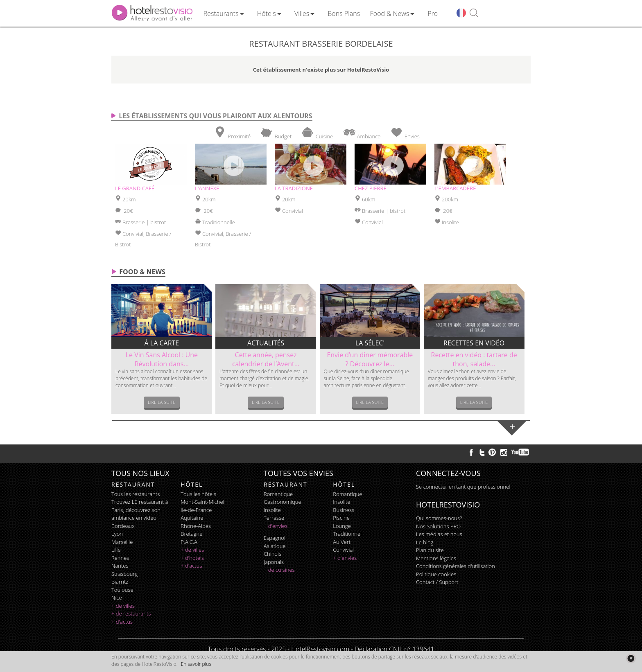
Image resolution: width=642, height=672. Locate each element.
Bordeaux (123, 526)
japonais (274, 562)
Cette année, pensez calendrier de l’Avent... (266, 359)
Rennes (120, 558)
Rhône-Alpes (196, 526)
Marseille (122, 542)
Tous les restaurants (136, 494)
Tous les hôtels (198, 494)
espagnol (275, 538)
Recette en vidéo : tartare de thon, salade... (474, 359)
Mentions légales (436, 558)
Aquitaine (192, 518)
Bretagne (191, 534)
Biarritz (120, 582)
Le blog (425, 542)
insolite (272, 510)
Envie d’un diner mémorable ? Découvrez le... (370, 359)
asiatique (275, 546)
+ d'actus (122, 622)
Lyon (117, 534)
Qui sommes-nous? (439, 518)
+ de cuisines (279, 570)
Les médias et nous (439, 534)
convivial (343, 550)
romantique (278, 494)
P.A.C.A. (190, 542)
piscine (341, 518)
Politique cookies (436, 574)
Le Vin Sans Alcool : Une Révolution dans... (162, 359)
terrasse (274, 518)
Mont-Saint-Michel (202, 502)
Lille (116, 550)
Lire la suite (162, 402)
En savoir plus (196, 664)
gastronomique (283, 502)
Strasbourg (124, 574)
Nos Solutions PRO (438, 526)
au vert (342, 542)
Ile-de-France (196, 510)
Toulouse (122, 590)
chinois (272, 554)
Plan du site (430, 550)
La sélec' (370, 343)
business (344, 510)
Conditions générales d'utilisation (456, 566)
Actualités (266, 343)
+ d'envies (276, 526)
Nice (117, 598)
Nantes (120, 566)
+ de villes (123, 606)
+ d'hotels (192, 558)
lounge (342, 526)
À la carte (162, 343)
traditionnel (347, 534)
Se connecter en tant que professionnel (463, 487)
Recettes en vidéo (474, 343)
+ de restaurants (131, 613)
